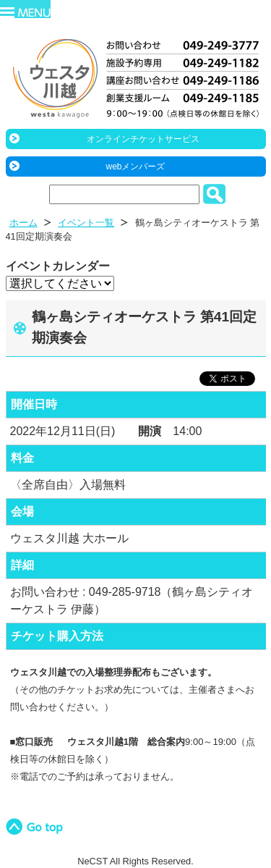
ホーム (23, 223)
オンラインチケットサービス (143, 139)
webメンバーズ (135, 167)
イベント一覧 (86, 223)
